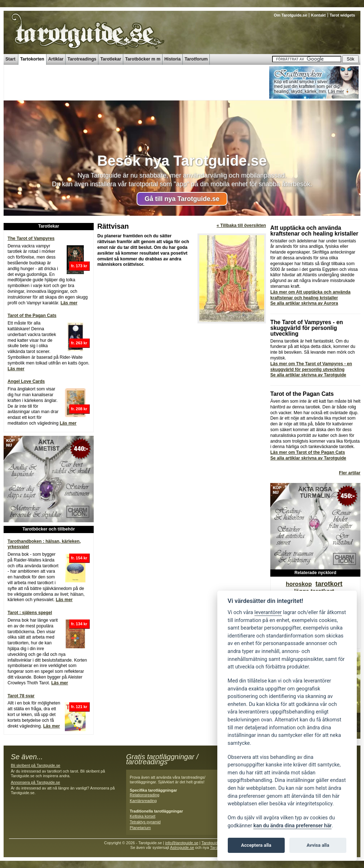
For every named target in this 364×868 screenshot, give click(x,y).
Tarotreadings (82, 59)
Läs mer (69, 303)
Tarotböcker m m (143, 59)
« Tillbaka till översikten (241, 225)
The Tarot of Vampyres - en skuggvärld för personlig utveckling (307, 328)
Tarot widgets (342, 15)
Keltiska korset (143, 816)
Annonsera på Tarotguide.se (35, 782)
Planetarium (140, 828)
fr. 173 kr (79, 266)
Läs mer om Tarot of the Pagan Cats (308, 452)
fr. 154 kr (79, 558)
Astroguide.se (182, 847)
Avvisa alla (318, 845)
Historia (172, 59)
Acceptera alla (256, 845)
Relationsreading (145, 795)
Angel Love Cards (26, 381)
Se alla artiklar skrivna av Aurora (304, 303)
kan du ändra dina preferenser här (292, 826)
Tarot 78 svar (21, 696)
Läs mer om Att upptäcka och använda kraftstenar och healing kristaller (310, 295)
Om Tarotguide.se (290, 15)
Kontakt (318, 15)
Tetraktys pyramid (145, 822)
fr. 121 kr (79, 707)
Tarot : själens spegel (30, 613)
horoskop (299, 584)
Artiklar (56, 59)
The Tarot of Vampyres (31, 238)
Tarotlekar (111, 59)
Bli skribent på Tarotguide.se (35, 765)
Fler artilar (350, 473)
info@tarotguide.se (182, 843)
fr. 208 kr (79, 409)
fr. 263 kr (79, 343)
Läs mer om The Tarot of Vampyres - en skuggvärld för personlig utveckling (311, 367)
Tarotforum (196, 59)
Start (10, 59)
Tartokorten (32, 59)
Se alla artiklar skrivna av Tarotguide (308, 375)
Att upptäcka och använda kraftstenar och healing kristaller (314, 231)
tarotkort (329, 584)
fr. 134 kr (79, 624)
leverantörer (268, 612)
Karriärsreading (143, 801)
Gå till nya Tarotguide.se (182, 199)
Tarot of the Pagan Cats (32, 316)
